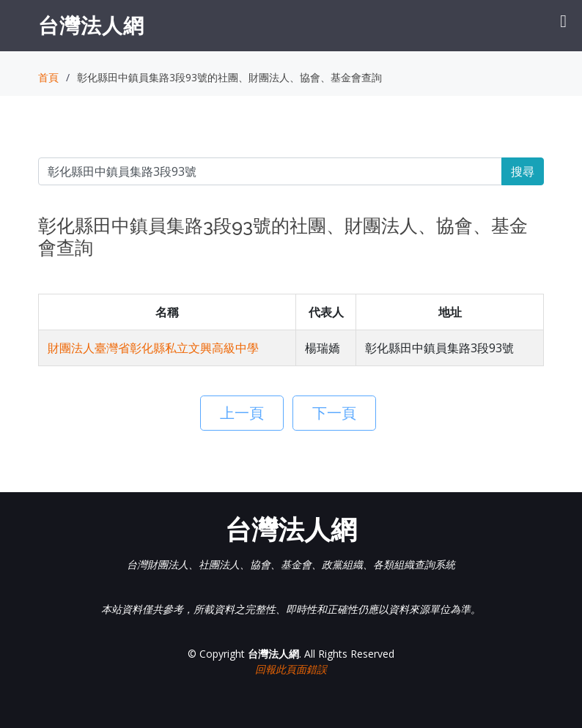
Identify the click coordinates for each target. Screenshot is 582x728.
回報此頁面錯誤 (291, 669)
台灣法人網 (91, 25)
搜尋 (523, 171)
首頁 (48, 77)
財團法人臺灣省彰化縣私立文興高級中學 (153, 348)
